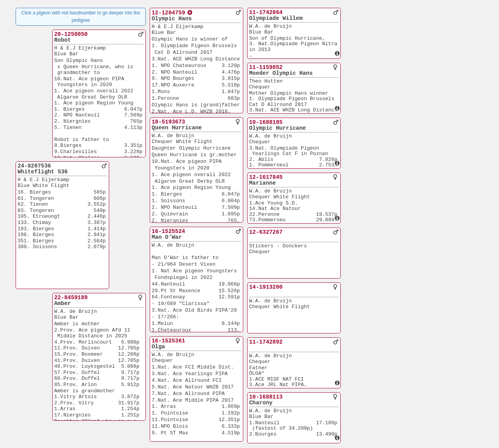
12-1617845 (266, 177)
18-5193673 (168, 122)
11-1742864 (266, 12)
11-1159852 (266, 67)
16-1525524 (168, 231)
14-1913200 (266, 287)
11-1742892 (266, 342)
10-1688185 (266, 122)
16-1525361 (168, 341)
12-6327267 (266, 232)
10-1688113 (266, 397)
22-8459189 (71, 298)
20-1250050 (71, 34)
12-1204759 (168, 13)
